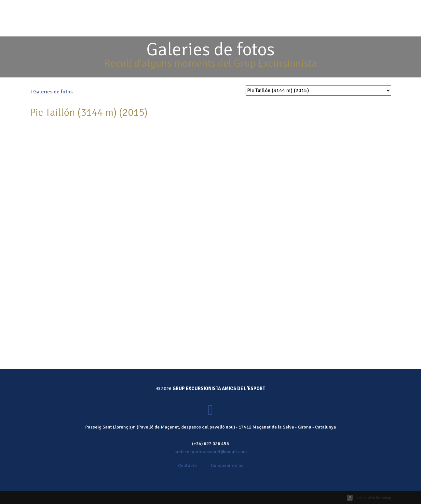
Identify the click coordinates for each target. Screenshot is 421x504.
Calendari (256, 27)
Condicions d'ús (227, 465)
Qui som (197, 27)
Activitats (225, 27)
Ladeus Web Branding (373, 498)
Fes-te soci (230, 9)
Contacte (338, 27)
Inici (177, 27)
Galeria (284, 27)
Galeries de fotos (51, 92)
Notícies (310, 27)
